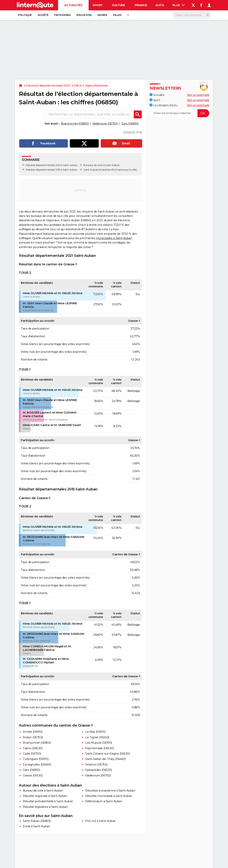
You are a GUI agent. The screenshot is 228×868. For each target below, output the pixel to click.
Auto (160, 5)
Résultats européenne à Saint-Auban (110, 791)
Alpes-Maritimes (97, 86)
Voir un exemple (198, 95)
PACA (78, 86)
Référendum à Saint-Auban (104, 801)
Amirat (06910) (33, 732)
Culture (118, 5)
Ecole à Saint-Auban (36, 826)
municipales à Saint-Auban (114, 238)
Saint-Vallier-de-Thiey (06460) (105, 759)
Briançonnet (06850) (75, 124)
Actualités (73, 5)
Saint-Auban (91, 170)
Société (43, 15)
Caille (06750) (32, 754)
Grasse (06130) (33, 775)
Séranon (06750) (96, 765)
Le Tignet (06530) (97, 737)
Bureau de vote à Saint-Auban (43, 791)
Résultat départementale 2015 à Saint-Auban (51, 170)
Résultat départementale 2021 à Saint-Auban (52, 165)
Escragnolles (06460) (37, 765)
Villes (117, 15)
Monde (102, 15)
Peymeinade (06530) (99, 748)
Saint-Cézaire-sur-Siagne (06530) (107, 754)
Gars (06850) (130, 124)
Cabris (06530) (33, 748)
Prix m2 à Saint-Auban (101, 821)
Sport (98, 5)
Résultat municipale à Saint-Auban (109, 796)
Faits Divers (62, 15)
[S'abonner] (179, 113)
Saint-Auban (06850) (37, 821)
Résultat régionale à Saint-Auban (45, 796)
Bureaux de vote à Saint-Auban (102, 165)
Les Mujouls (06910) (99, 743)
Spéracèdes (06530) (99, 770)
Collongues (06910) (36, 759)
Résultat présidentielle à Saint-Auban (48, 801)
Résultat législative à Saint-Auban (45, 807)
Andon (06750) (33, 737)
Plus (179, 5)
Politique (25, 15)
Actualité (157, 95)
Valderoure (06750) (105, 124)
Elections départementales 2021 (48, 86)
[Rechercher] (192, 15)
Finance (141, 5)
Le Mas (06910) (95, 732)
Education (84, 15)
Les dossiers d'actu (163, 105)
